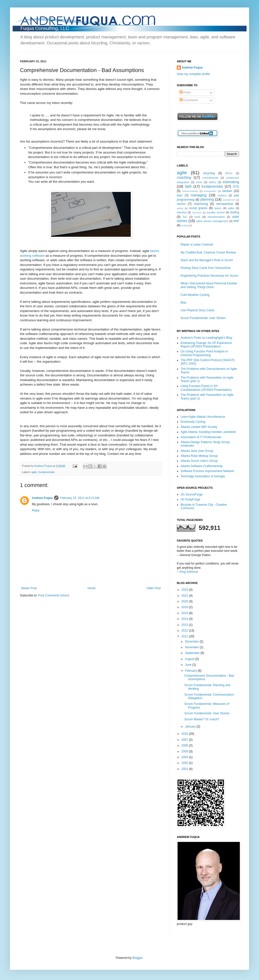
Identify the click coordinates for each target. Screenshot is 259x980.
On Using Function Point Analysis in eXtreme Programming (204, 353)
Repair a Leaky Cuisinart (197, 245)
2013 (185, 625)
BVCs (229, 173)
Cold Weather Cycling (195, 295)
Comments (189, 100)
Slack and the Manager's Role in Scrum (207, 260)
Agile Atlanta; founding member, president (208, 432)
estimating (231, 182)
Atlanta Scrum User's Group (199, 461)
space (218, 208)
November (192, 647)
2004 (185, 757)
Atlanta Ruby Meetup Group (199, 456)
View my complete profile (193, 74)
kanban (227, 191)
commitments (210, 178)
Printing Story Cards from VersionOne (206, 268)
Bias (183, 303)
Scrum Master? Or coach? (202, 719)
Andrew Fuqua (43, 466)
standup (182, 212)
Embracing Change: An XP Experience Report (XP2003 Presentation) (206, 345)
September (193, 653)
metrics (222, 195)
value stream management (212, 221)
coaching (184, 177)
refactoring (201, 204)
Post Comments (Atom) (54, 595)
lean (180, 195)
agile (34, 472)
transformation (216, 217)
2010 (185, 734)
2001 (185, 769)
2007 (185, 740)
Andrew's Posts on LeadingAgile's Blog (206, 338)
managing (199, 195)
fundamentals (47, 472)
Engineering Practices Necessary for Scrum (209, 276)
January (191, 727)
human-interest (190, 191)
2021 (185, 596)
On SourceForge (192, 494)
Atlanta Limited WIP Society (199, 427)
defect (213, 182)
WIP (236, 221)
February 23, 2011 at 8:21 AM (80, 498)
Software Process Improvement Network (207, 471)
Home (92, 588)
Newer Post (29, 588)
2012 (185, 631)
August (190, 659)
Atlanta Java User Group (197, 451)
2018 (185, 607)
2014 (185, 619)
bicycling (209, 173)
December (192, 642)
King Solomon (189, 572)
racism (181, 204)
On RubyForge (190, 499)
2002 (185, 763)
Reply (36, 510)
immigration (210, 191)
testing (235, 212)
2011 (185, 636)
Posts (185, 92)
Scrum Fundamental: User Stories (203, 318)
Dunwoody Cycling (193, 422)
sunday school (216, 212)
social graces (198, 208)
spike (231, 208)
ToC (185, 217)
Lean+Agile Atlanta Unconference (203, 417)
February (191, 671)
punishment (229, 200)
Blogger (137, 958)
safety (180, 208)
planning (207, 199)
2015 (185, 613)
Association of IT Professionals (201, 437)
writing (185, 225)
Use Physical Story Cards (197, 310)
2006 (185, 745)
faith (188, 186)
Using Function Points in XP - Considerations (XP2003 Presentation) (206, 388)
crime (199, 182)
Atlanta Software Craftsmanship (202, 466)
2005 (185, 751)
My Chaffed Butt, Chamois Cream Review (208, 252)
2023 (185, 590)
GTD (236, 187)
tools (198, 217)
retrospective (225, 204)
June (189, 665)
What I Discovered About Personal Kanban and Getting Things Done (209, 285)
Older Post (154, 588)
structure (197, 212)
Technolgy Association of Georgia (203, 476)
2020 (185, 601)
